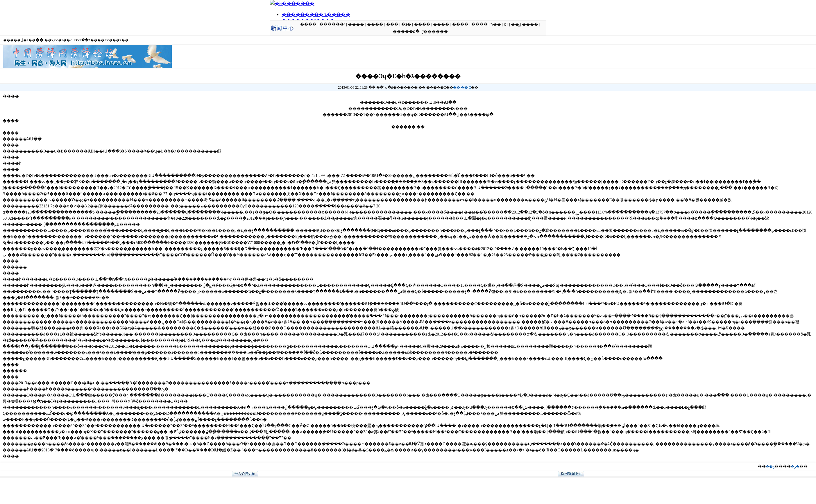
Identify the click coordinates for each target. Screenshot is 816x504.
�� (457, 87)
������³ (332, 24)
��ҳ (49, 40)
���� (308, 24)
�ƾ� (406, 24)
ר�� (496, 24)
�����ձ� (406, 32)
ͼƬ (506, 24)
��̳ (515, 24)
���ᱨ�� (119, 40)
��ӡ (770, 467)
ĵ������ (435, 32)
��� (392, 24)
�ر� (795, 467)
